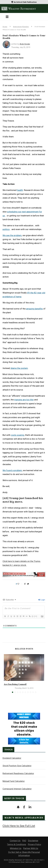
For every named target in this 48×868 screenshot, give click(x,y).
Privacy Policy (34, 844)
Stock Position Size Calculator (17, 766)
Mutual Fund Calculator (14, 781)
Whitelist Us (16, 848)
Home (5, 27)
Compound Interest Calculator (17, 789)
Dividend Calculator (12, 758)
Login (42, 600)
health (20, 190)
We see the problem (12, 235)
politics (6, 229)
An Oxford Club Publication (25, 2)
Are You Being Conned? (15, 684)
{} (33, 616)
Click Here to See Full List (19, 826)
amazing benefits (34, 309)
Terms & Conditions (17, 844)
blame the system (19, 368)
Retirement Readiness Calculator (18, 773)
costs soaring (18, 435)
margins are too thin (24, 400)
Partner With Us (31, 848)
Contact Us (15, 841)
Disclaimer (33, 841)
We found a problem (12, 470)
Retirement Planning (21, 27)
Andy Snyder (25, 44)
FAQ (24, 841)
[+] (36, 616)
